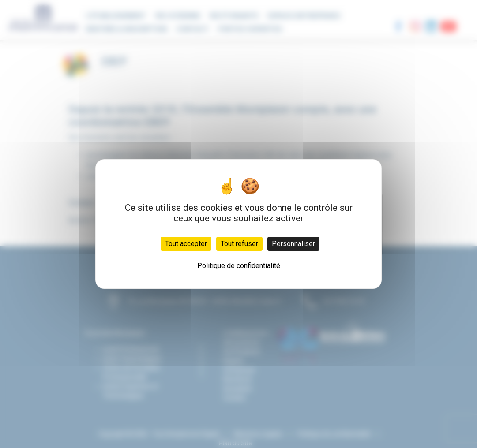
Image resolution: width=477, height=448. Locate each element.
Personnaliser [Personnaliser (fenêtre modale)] (293, 244)
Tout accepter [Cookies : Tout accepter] (186, 244)
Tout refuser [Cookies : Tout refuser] (239, 244)
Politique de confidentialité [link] (239, 266)
